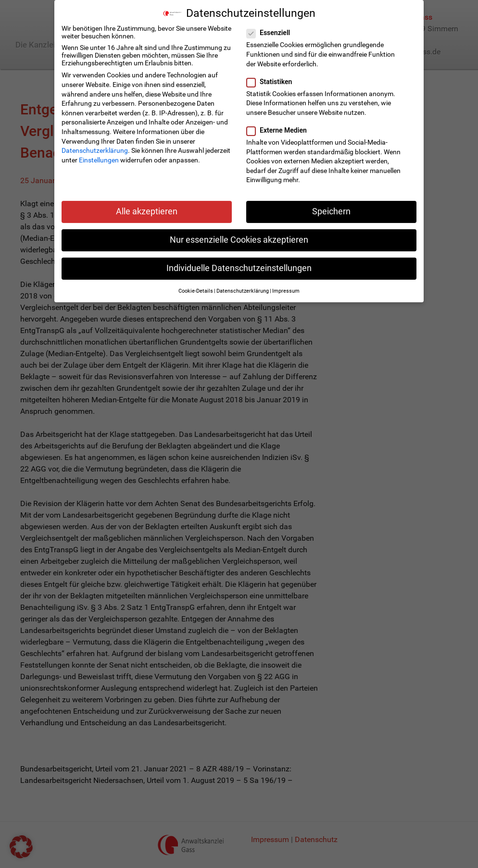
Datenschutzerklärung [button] (243, 290)
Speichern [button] (331, 210)
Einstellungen (99, 159)
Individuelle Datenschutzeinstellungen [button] (239, 267)
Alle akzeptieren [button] (147, 210)
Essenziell (271, 31)
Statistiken (272, 80)
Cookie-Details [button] (196, 290)
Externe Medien (280, 129)
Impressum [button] (286, 290)
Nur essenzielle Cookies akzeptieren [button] (239, 238)
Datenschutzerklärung (95, 149)
